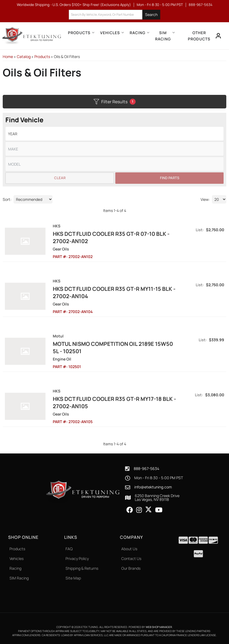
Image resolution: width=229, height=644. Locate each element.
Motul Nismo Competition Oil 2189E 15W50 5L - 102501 (113, 347)
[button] (114, 15)
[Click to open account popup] (218, 36)
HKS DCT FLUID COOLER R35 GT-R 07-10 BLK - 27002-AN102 (108, 237)
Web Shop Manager (159, 627)
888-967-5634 (146, 468)
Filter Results (115, 102)
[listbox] (114, 134)
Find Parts (170, 178)
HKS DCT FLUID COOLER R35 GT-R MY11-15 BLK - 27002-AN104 (111, 292)
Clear (60, 178)
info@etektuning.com (153, 487)
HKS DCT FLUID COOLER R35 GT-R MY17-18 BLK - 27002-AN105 (111, 402)
